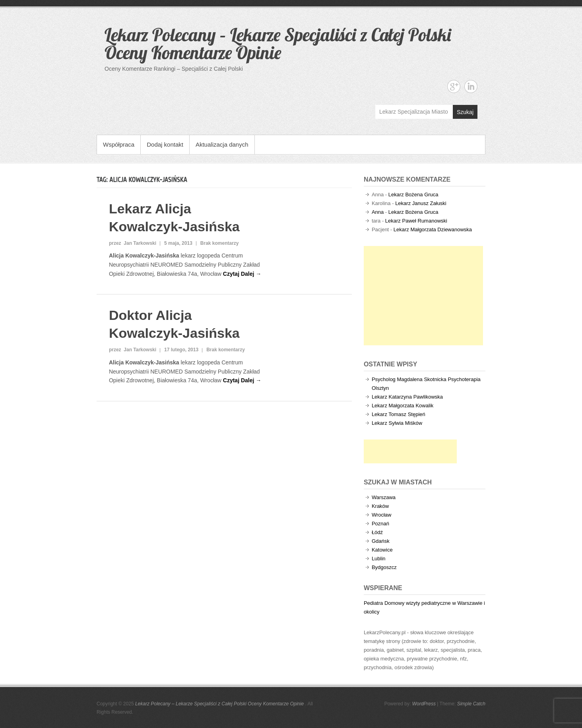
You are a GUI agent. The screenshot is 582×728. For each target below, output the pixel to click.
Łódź (377, 532)
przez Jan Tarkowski (133, 243)
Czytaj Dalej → (242, 274)
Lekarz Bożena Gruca (413, 195)
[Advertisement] (423, 296)
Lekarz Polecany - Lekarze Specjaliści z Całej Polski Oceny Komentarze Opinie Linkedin (471, 86)
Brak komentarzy (220, 243)
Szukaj (465, 112)
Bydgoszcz (384, 567)
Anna (378, 212)
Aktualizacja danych (222, 144)
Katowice (382, 550)
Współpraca (119, 144)
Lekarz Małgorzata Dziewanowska (433, 229)
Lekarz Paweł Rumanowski (416, 221)
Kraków (380, 506)
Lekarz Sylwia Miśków (397, 423)
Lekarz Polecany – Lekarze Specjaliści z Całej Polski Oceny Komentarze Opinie (278, 44)
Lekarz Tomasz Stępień (399, 414)
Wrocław (382, 515)
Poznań (380, 524)
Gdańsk (381, 541)
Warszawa (384, 497)
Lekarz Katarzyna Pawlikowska (407, 397)
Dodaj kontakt (165, 144)
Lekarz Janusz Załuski (421, 203)
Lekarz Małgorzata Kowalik (403, 406)
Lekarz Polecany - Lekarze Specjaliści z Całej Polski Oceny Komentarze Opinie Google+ (454, 86)
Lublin (379, 559)
